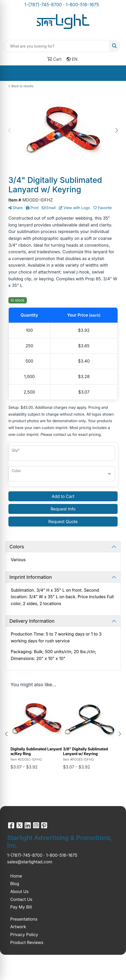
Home (16, 876)
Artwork (18, 927)
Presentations (24, 919)
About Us (19, 891)
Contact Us (21, 899)
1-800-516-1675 (82, 5)
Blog (15, 884)
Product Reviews (27, 942)
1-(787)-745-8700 (43, 5)
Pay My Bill (21, 907)
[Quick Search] (56, 46)
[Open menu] (115, 73)
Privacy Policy (24, 935)
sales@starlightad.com (30, 862)
